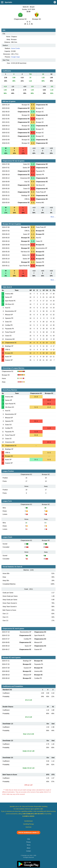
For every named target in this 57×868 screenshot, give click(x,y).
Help (28, 839)
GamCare (28, 827)
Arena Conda (15, 48)
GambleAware (29, 821)
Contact (29, 851)
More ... (53, 217)
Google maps (15, 57)
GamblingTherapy (29, 824)
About (28, 848)
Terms (28, 845)
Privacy (28, 842)
